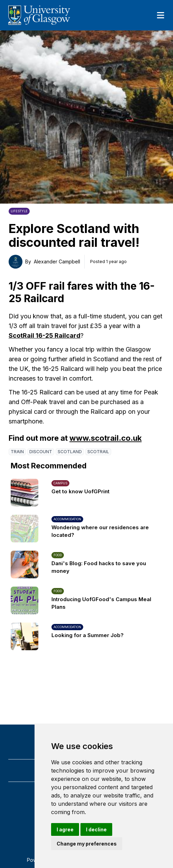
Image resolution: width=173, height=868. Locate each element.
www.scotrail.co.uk (105, 438)
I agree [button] (65, 829)
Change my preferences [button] (87, 844)
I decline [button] (96, 829)
